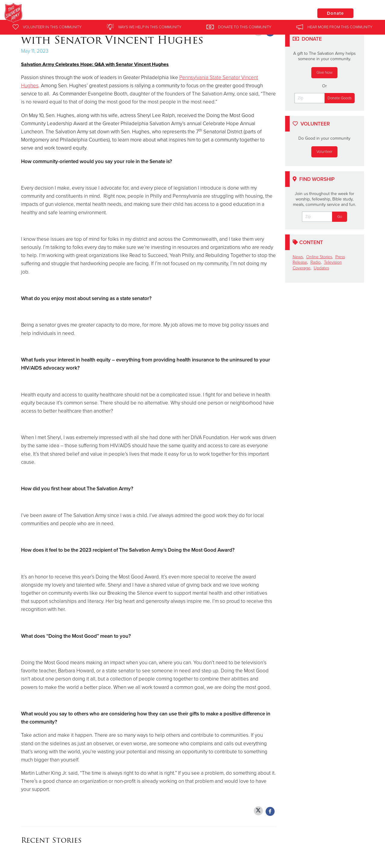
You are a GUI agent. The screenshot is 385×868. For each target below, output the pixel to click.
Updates (321, 268)
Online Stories (319, 257)
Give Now (324, 73)
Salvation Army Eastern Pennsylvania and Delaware (132, 14)
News (298, 257)
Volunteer (324, 152)
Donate (335, 13)
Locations (290, 13)
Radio (316, 262)
